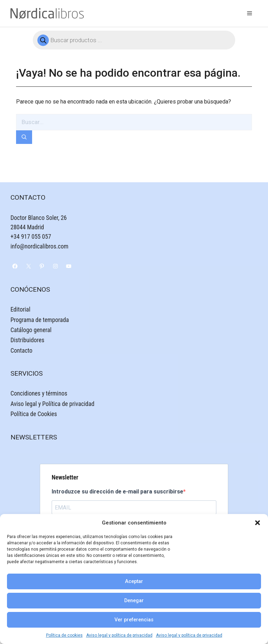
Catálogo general (31, 330)
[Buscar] (24, 137)
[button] (258, 523)
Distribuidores (27, 340)
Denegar (134, 601)
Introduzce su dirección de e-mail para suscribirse (117, 492)
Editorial (20, 309)
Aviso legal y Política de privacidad (52, 404)
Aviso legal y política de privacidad (119, 635)
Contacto (21, 351)
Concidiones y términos (39, 393)
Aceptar (134, 581)
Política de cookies (64, 635)
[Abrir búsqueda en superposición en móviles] (134, 40)
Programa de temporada (40, 320)
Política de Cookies (34, 414)
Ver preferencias (134, 620)
